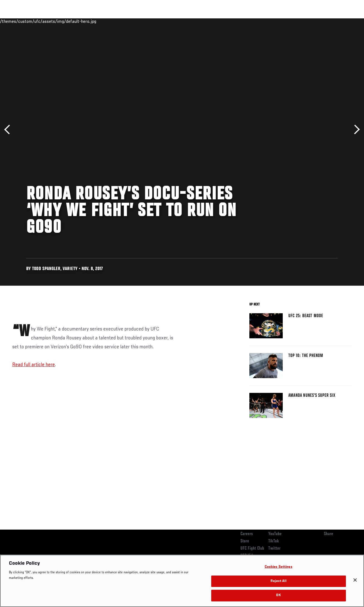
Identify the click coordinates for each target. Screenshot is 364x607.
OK (278, 595)
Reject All (278, 581)
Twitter (274, 549)
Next (355, 130)
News (85, 21)
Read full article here (34, 365)
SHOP (331, 21)
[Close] (355, 580)
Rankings (39, 21)
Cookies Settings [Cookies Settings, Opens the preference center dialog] (279, 567)
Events (15, 21)
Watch (279, 21)
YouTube (275, 534)
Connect (257, 21)
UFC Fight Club (252, 549)
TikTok (274, 541)
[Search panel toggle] (346, 21)
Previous (9, 130)
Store (245, 541)
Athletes (64, 21)
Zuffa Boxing (306, 21)
